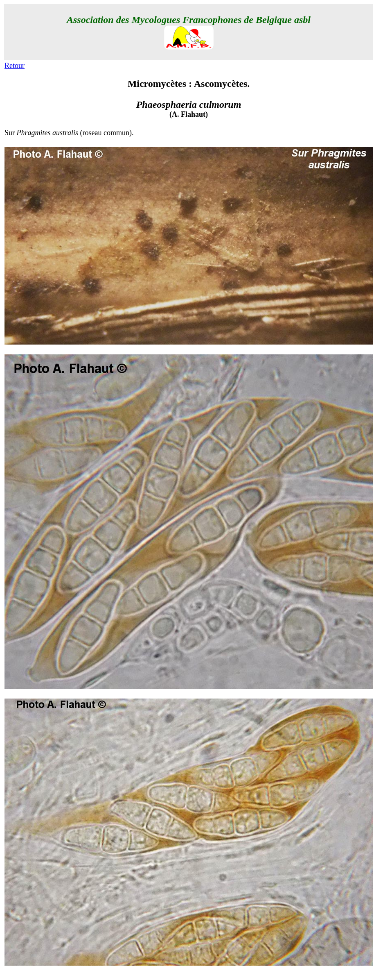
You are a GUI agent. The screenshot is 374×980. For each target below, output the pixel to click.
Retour (15, 66)
